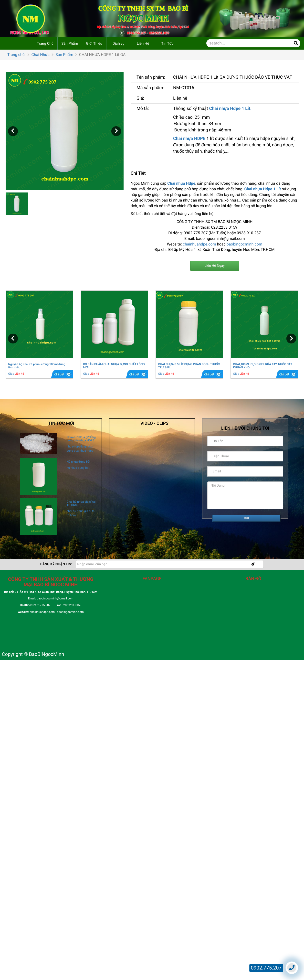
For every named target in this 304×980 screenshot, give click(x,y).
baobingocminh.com (244, 244)
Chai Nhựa (41, 55)
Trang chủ (16, 55)
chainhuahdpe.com (199, 244)
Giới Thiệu (94, 43)
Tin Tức (167, 43)
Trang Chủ (45, 43)
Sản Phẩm (70, 43)
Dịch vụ (119, 43)
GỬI (246, 518)
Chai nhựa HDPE (189, 139)
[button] (13, 131)
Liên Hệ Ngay (215, 266)
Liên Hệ (143, 43)
